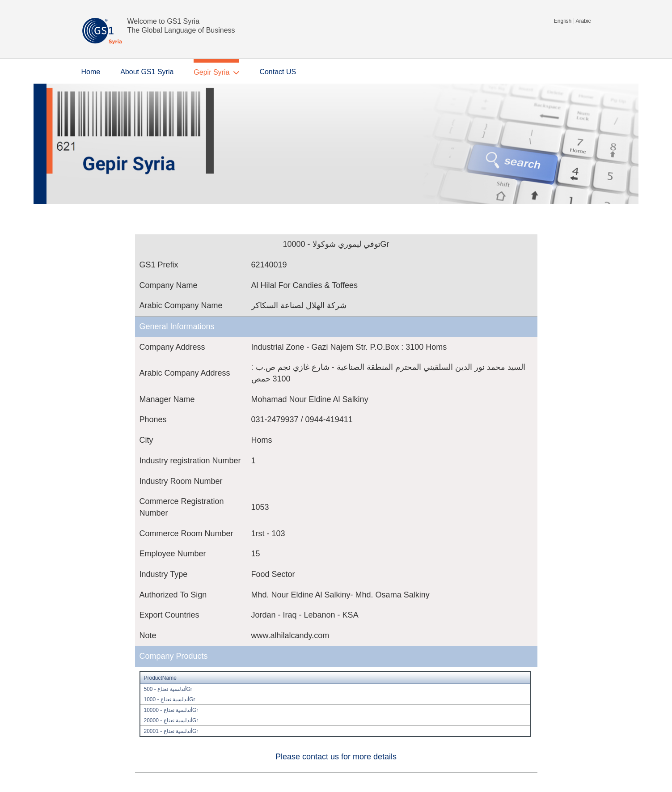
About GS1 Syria (147, 72)
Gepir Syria (211, 72)
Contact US (278, 72)
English (563, 21)
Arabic (583, 21)
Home (91, 72)
